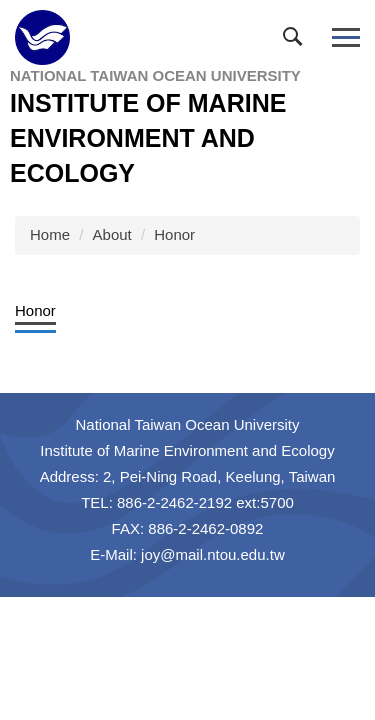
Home (50, 234)
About (112, 234)
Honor (174, 234)
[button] (297, 41)
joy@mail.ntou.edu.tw (213, 554)
